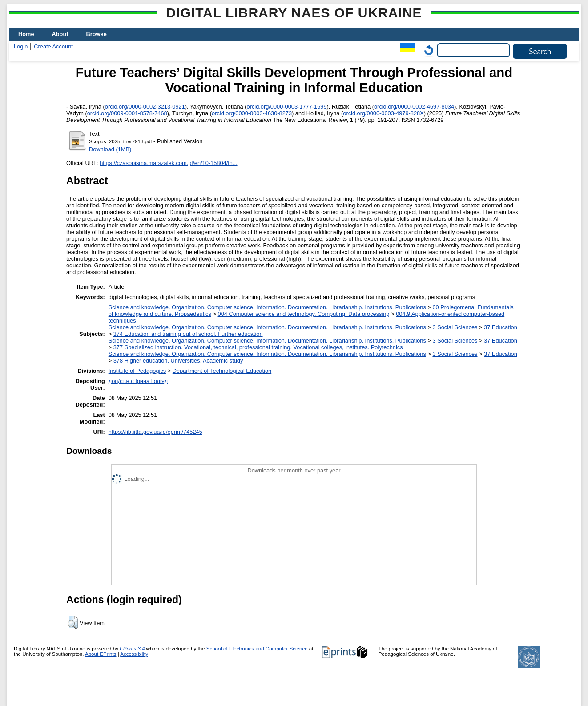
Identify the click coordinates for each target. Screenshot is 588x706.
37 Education (501, 327)
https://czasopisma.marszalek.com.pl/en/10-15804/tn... (168, 163)
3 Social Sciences (455, 327)
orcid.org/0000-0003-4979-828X (383, 113)
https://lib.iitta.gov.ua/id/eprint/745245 (155, 432)
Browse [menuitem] (97, 34)
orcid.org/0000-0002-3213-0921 (145, 107)
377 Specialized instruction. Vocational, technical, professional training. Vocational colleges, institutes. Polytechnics (258, 347)
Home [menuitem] (26, 34)
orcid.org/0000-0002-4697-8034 (414, 107)
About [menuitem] (60, 34)
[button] (73, 622)
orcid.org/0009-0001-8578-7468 (127, 113)
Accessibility (134, 654)
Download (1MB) (110, 149)
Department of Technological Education (222, 371)
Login (21, 46)
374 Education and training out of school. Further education (188, 334)
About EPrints (101, 654)
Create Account (53, 46)
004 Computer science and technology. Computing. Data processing (304, 314)
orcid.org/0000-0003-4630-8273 (252, 113)
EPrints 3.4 (132, 649)
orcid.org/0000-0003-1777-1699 (287, 107)
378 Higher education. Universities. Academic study (178, 361)
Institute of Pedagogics (137, 371)
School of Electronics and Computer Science (257, 649)
